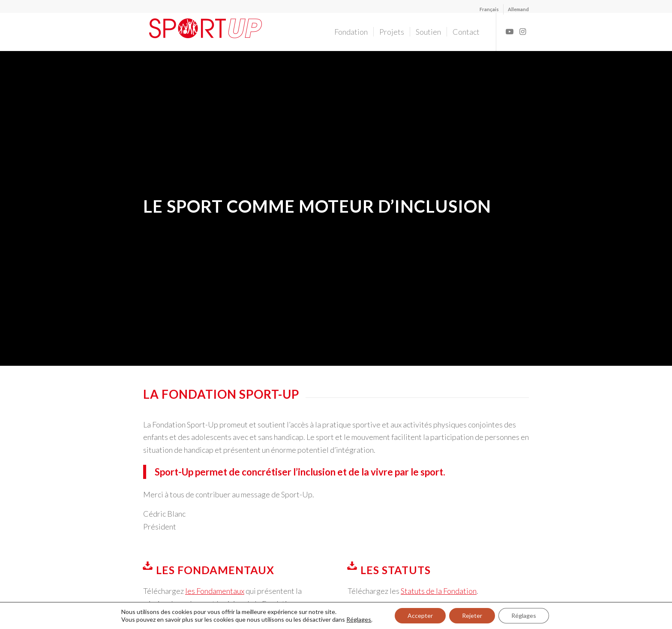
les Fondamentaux (215, 591)
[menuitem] (489, 9)
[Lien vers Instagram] (522, 31)
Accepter (420, 615)
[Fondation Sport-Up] (212, 32)
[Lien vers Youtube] (510, 31)
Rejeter (472, 615)
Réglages (359, 619)
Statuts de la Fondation (439, 591)
